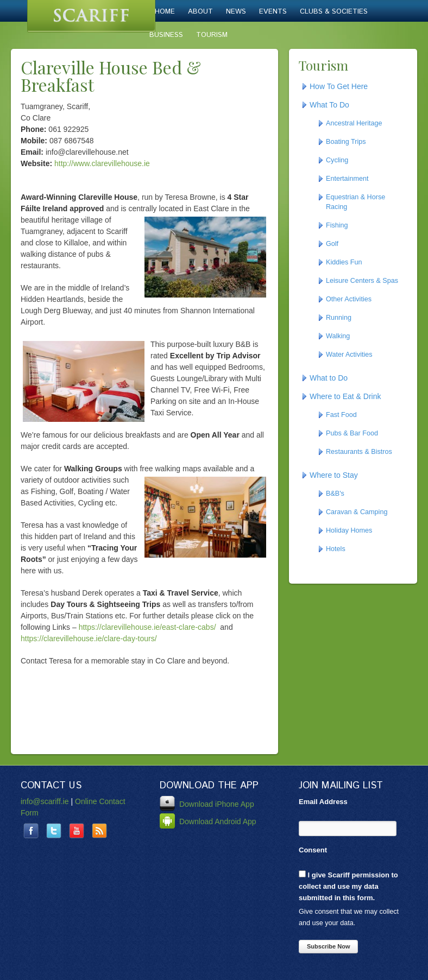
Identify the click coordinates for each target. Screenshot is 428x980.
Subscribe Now (328, 946)
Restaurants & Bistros (359, 452)
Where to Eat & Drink (345, 396)
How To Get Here (339, 86)
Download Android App (208, 821)
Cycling (337, 160)
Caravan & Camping (357, 512)
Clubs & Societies (334, 12)
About (200, 12)
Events (273, 12)
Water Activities (349, 355)
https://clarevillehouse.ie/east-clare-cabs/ (147, 627)
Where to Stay (334, 475)
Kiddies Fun (344, 262)
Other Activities (349, 299)
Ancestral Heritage (354, 123)
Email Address (323, 802)
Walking (338, 336)
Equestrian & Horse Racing (355, 202)
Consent (313, 850)
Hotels (336, 549)
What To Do (329, 105)
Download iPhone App (207, 804)
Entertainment (347, 179)
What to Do (329, 378)
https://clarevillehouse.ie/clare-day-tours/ (89, 638)
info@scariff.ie (45, 801)
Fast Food (341, 415)
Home (165, 12)
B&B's (335, 494)
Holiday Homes (349, 530)
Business (166, 35)
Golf (332, 244)
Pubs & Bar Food (352, 433)
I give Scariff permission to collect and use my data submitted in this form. (348, 886)
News (236, 12)
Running (339, 318)
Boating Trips (346, 142)
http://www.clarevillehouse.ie (102, 163)
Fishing (337, 225)
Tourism (212, 35)
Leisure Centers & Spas (362, 281)
